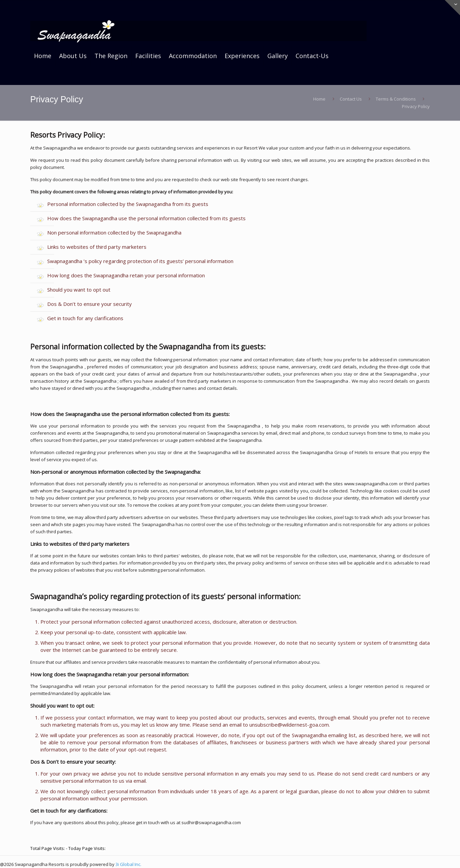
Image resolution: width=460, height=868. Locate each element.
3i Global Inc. (128, 864)
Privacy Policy (416, 106)
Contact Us (351, 99)
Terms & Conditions (396, 99)
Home (319, 99)
